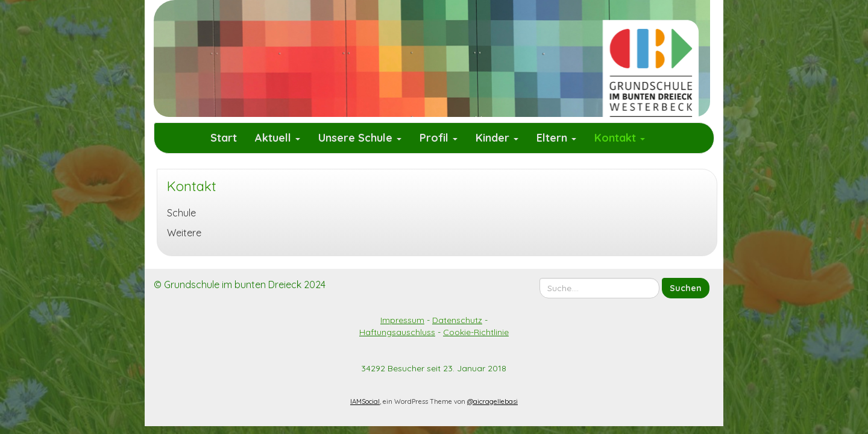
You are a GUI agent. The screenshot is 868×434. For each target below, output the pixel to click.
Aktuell (278, 138)
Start (224, 138)
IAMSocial (365, 401)
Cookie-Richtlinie (476, 332)
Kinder (497, 138)
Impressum (402, 320)
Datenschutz (457, 320)
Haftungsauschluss (397, 332)
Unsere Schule (360, 138)
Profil (439, 138)
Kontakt (620, 138)
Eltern (556, 138)
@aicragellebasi (492, 401)
